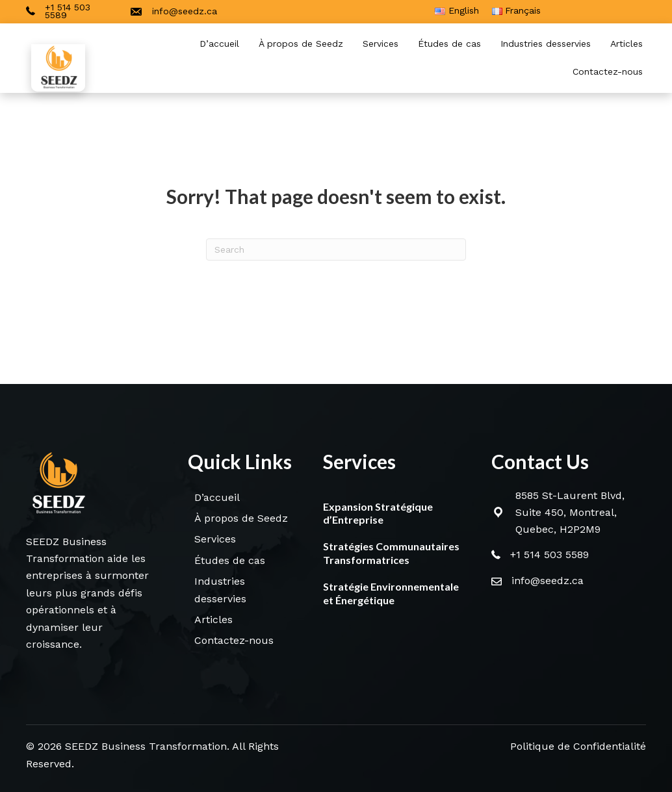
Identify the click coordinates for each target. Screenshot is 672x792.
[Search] (336, 249)
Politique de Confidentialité (578, 746)
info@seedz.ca (548, 581)
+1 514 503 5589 (549, 555)
